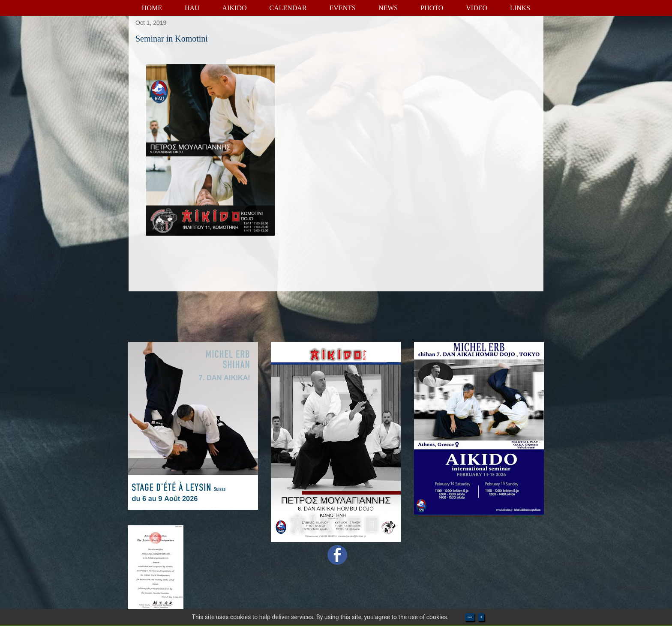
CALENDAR (288, 8)
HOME (152, 8)
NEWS (388, 8)
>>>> (470, 617)
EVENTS (343, 8)
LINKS (520, 8)
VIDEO (477, 8)
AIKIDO (235, 8)
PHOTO (432, 8)
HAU (192, 8)
